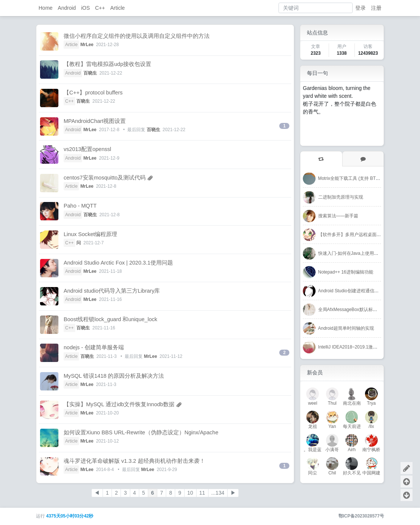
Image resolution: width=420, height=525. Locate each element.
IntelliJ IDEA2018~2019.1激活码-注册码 (357, 347)
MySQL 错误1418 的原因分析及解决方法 (114, 376)
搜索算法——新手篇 (338, 216)
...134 (218, 493)
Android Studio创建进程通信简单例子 (355, 291)
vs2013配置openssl (87, 149)
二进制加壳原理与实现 (341, 197)
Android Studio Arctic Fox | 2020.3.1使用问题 (118, 263)
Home (45, 8)
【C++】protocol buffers (93, 93)
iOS (86, 8)
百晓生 (90, 73)
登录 (360, 8)
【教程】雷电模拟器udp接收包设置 (107, 64)
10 (190, 493)
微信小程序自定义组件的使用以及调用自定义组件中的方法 (137, 36)
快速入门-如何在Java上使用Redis (352, 253)
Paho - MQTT (80, 206)
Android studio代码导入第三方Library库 (112, 291)
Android (67, 8)
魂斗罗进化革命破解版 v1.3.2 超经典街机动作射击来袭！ (134, 461)
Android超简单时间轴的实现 (346, 328)
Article (117, 8)
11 (202, 493)
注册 (376, 8)
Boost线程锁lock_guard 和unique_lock (110, 319)
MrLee (87, 45)
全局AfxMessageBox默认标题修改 (352, 310)
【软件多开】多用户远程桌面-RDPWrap (358, 235)
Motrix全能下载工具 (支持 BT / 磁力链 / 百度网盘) (367, 178)
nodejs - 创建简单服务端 (94, 347)
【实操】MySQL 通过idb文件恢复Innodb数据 (119, 404)
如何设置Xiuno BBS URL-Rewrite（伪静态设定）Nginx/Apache (141, 432)
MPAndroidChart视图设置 (95, 121)
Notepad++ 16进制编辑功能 (346, 272)
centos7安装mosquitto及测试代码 (105, 178)
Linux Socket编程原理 (90, 234)
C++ (100, 8)
